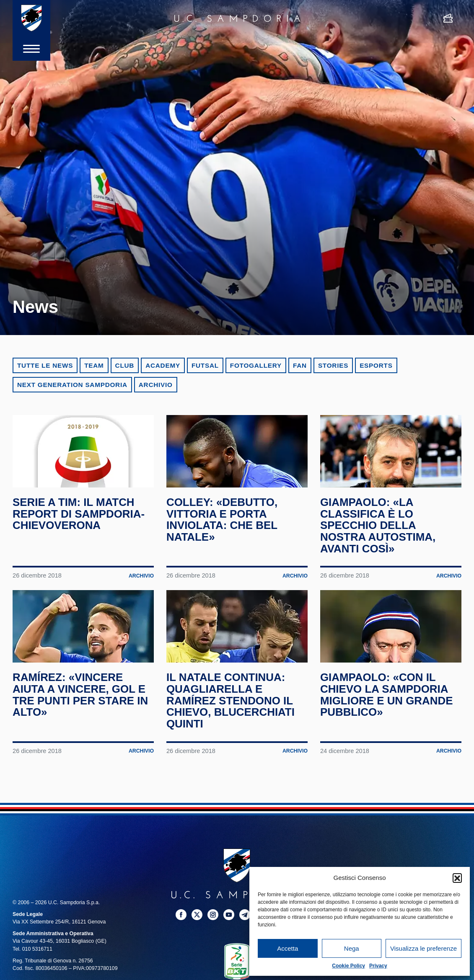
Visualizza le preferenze (423, 948)
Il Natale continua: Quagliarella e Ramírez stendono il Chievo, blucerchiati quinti (232, 712)
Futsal (205, 365)
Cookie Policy (348, 966)
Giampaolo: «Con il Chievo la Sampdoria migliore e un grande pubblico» (388, 706)
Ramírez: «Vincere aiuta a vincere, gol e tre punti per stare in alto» (82, 706)
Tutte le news (45, 365)
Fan (300, 365)
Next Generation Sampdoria (72, 385)
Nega (352, 948)
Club (125, 365)
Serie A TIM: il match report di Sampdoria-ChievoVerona (80, 520)
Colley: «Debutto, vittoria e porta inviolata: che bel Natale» (223, 525)
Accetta (288, 948)
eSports (376, 365)
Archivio (156, 385)
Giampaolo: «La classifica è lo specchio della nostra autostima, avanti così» (379, 531)
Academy (163, 365)
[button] (457, 878)
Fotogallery (256, 365)
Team (94, 365)
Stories (333, 365)
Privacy (378, 966)
